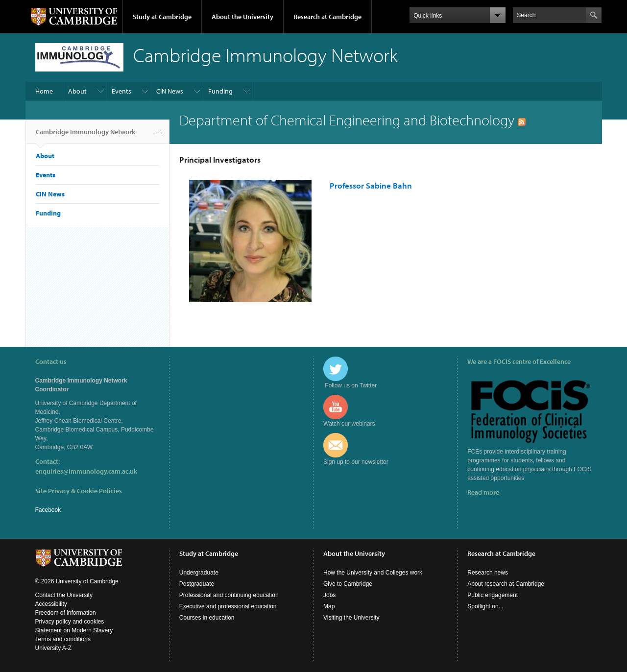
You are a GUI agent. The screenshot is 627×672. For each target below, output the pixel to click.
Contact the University (64, 595)
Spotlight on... (485, 606)
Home (44, 91)
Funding (220, 91)
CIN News (170, 91)
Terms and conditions (63, 639)
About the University (242, 17)
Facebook (48, 510)
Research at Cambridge (327, 17)
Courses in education (207, 618)
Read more (483, 492)
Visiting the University (351, 618)
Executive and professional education (228, 606)
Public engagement (493, 595)
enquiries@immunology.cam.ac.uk (86, 471)
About (77, 91)
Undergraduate (199, 573)
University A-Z (54, 648)
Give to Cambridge (348, 584)
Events (121, 91)
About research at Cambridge (506, 584)
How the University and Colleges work (373, 573)
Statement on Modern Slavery (74, 630)
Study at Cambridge (162, 17)
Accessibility (51, 604)
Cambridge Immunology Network (85, 136)
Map (329, 606)
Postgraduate (197, 584)
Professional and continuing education (229, 595)
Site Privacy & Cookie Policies (79, 491)
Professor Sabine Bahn (371, 185)
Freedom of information (66, 613)
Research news (488, 573)
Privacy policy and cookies (70, 622)
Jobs (329, 595)
